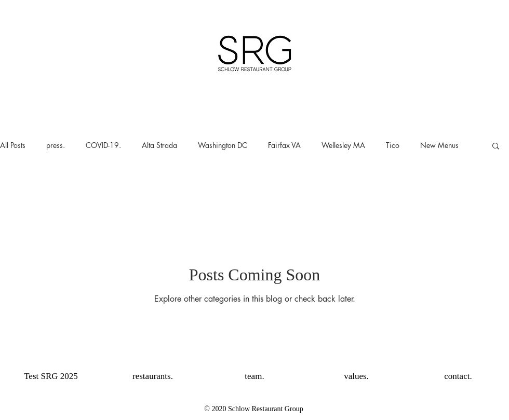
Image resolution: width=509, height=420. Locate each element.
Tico (393, 145)
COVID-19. (103, 145)
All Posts (13, 145)
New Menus (439, 145)
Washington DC (223, 145)
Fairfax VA (284, 145)
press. (56, 145)
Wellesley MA (343, 145)
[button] (496, 147)
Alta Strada (159, 145)
